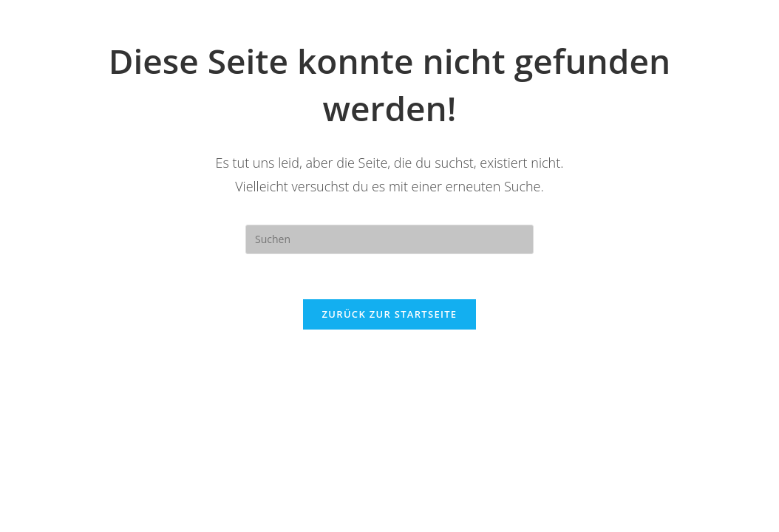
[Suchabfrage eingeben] (389, 239)
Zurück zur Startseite (390, 314)
